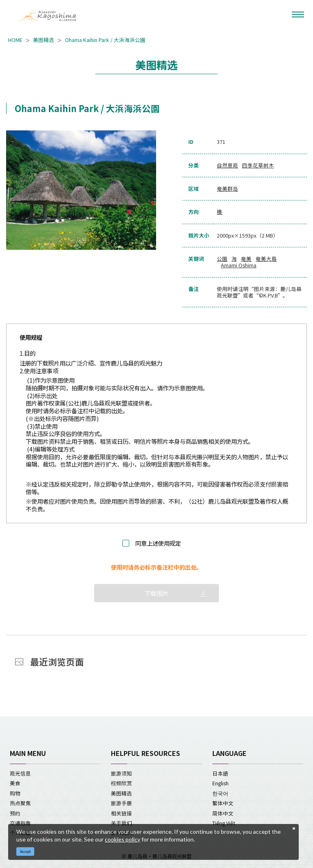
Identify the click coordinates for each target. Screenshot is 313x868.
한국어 (220, 793)
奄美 (246, 259)
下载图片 (156, 593)
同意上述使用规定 (158, 543)
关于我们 (121, 823)
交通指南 (20, 823)
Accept (25, 851)
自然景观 (227, 165)
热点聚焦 (20, 803)
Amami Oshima (239, 265)
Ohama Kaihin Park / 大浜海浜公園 (105, 40)
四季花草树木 (258, 165)
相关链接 (121, 813)
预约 (15, 813)
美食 (15, 783)
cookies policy (122, 839)
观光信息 (20, 773)
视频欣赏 (121, 783)
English (220, 783)
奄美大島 (266, 259)
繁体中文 (223, 803)
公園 (222, 259)
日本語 (220, 773)
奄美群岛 (227, 189)
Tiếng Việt (224, 823)
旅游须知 (121, 773)
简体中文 (223, 813)
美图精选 (44, 40)
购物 (15, 793)
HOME (15, 40)
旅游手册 (121, 803)
